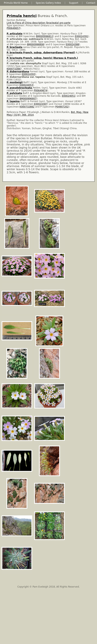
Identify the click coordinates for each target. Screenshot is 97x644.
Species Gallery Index (48, 3)
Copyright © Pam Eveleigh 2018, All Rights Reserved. (48, 587)
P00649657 (13, 28)
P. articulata (15, 34)
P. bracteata (15, 47)
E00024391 (82, 36)
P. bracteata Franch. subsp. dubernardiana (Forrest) (41, 53)
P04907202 (62, 107)
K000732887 (14, 69)
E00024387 (41, 104)
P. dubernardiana (18, 72)
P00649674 (41, 91)
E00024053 (26, 85)
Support (74, 3)
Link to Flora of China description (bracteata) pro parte (39, 23)
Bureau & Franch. (37, 16)
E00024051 (69, 96)
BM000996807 (28, 99)
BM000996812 (45, 36)
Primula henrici (22, 16)
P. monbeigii (15, 82)
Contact (91, 3)
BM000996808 (35, 44)
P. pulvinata (14, 93)
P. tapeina (13, 101)
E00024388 (72, 44)
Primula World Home (16, 3)
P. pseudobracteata (20, 88)
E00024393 (28, 74)
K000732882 (27, 107)
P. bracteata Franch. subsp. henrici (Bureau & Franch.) (42, 58)
